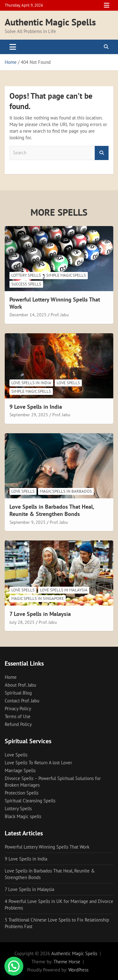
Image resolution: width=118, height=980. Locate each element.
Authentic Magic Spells (50, 22)
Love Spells (68, 383)
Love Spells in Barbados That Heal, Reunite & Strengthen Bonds (52, 510)
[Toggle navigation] (13, 47)
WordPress (78, 970)
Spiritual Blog (18, 693)
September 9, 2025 (28, 522)
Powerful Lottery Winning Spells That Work (47, 847)
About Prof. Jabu (20, 685)
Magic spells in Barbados (66, 491)
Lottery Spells (26, 275)
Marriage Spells (20, 770)
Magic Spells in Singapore (38, 598)
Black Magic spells (23, 816)
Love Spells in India (31, 383)
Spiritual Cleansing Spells (30, 801)
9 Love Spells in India (36, 407)
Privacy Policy (18, 709)
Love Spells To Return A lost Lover (38, 763)
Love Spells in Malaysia (64, 590)
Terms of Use (18, 716)
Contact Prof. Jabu (22, 701)
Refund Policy (18, 724)
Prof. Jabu (60, 315)
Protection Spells (22, 793)
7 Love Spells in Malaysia (40, 614)
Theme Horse (67, 962)
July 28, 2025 (22, 622)
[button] (14, 966)
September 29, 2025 (29, 415)
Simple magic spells (66, 275)
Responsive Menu (107, 5)
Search (102, 153)
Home (11, 677)
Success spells (26, 284)
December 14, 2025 (28, 315)
